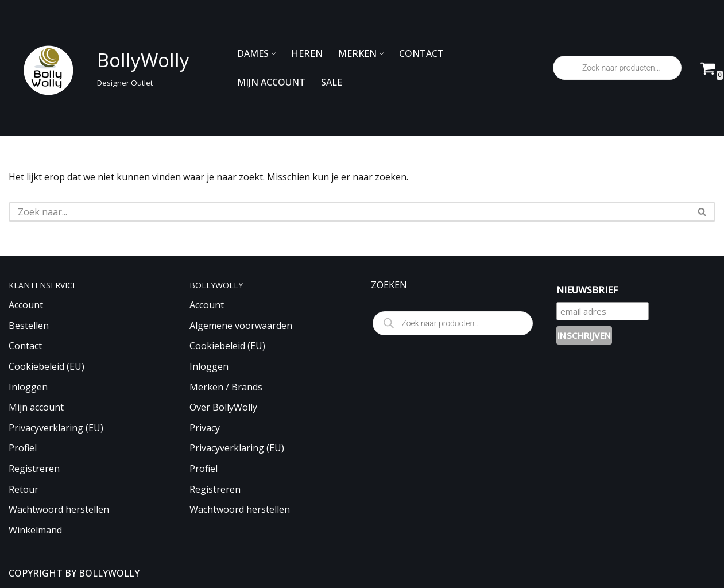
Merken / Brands (226, 387)
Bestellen (29, 326)
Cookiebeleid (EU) (47, 366)
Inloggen (28, 387)
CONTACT (421, 53)
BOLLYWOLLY (109, 573)
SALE (332, 82)
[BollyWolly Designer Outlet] (96, 68)
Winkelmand (35, 530)
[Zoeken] (349, 212)
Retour (24, 489)
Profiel (23, 448)
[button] (274, 54)
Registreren (34, 469)
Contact (25, 346)
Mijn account (36, 407)
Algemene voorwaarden (241, 326)
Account (26, 305)
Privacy (205, 428)
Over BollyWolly (223, 407)
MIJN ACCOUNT (271, 82)
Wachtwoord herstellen (59, 509)
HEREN (307, 53)
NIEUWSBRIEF (587, 290)
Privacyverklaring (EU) (56, 428)
